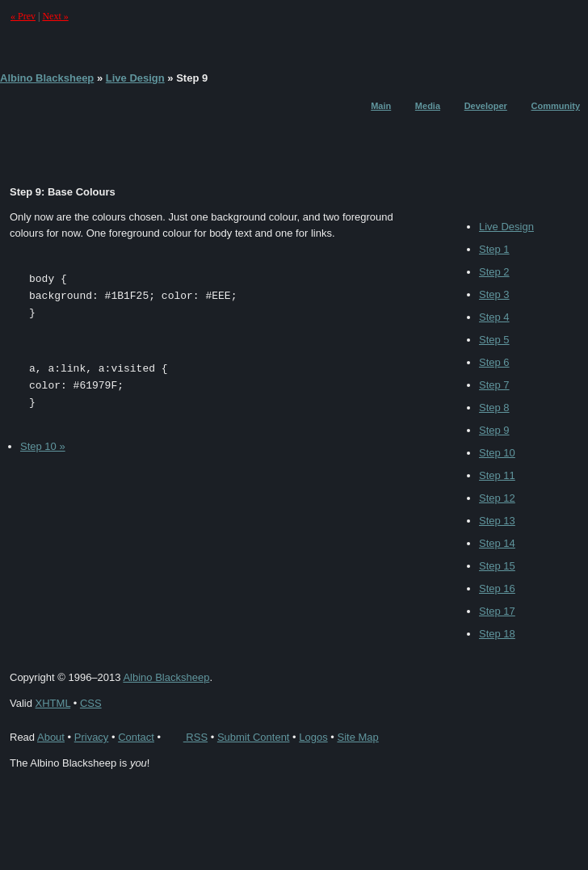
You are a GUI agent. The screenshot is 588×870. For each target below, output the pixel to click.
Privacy (92, 737)
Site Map (357, 737)
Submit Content (254, 737)
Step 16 (497, 588)
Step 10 (497, 453)
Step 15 (497, 566)
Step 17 (497, 611)
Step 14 (497, 543)
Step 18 (497, 634)
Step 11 (497, 475)
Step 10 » (43, 446)
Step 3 (494, 294)
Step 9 (494, 430)
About (51, 737)
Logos (313, 737)
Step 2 (494, 272)
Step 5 (494, 340)
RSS (186, 737)
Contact (136, 737)
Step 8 (494, 408)
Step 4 (494, 317)
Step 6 (494, 362)
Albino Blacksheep (47, 78)
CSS (91, 703)
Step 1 (494, 249)
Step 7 (494, 385)
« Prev (23, 16)
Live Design (135, 78)
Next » (55, 16)
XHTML (53, 703)
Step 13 (497, 521)
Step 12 (497, 498)
